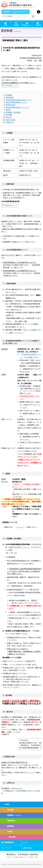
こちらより (20, 527)
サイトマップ (6, 848)
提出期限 (9, 115)
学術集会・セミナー (14, 815)
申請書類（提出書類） (14, 112)
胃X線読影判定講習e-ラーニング (17, 107)
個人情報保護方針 (8, 842)
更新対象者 (10, 97)
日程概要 (9, 95)
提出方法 (9, 117)
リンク (25, 842)
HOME (7, 804)
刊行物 (10, 832)
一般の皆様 (11, 837)
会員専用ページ (8, 12)
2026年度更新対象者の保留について (19, 100)
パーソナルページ (22, 12)
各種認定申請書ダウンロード (19, 547)
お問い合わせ (28, 848)
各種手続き (11, 821)
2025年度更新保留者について (16, 102)
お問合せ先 (10, 122)
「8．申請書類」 (32, 330)
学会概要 (10, 810)
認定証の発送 (10, 120)
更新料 (8, 110)
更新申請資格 (10, 105)
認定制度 (10, 826)
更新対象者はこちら (11, 86)
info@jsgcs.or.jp (17, 788)
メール (31, 772)
